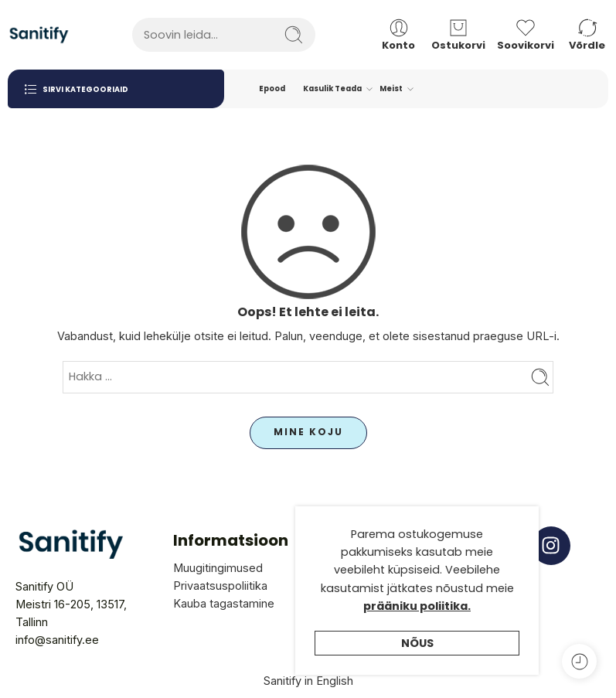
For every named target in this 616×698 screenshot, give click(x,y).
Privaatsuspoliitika (220, 586)
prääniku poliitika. (417, 642)
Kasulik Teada (332, 89)
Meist (391, 89)
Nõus (417, 679)
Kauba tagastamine (224, 603)
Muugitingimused (218, 568)
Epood (272, 89)
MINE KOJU (308, 432)
